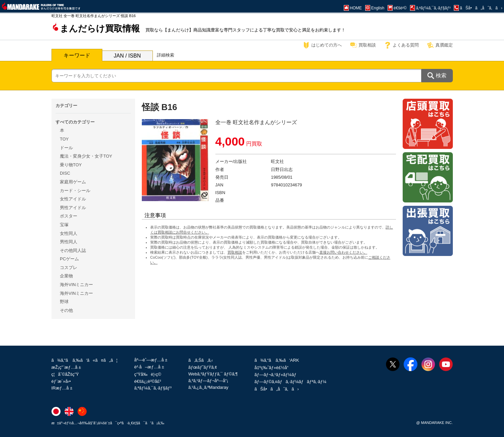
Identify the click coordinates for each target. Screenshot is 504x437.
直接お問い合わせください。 (343, 252)
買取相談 (367, 45)
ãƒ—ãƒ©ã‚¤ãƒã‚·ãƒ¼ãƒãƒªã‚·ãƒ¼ (290, 382)
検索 (441, 75)
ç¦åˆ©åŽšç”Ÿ (65, 374)
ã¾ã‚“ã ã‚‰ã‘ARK (277, 360)
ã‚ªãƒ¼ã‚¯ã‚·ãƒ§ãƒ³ (153, 388)
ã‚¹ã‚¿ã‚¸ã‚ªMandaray (208, 387)
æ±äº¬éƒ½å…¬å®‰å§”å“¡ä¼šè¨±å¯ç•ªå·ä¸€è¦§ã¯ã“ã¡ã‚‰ (108, 423)
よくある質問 (406, 45)
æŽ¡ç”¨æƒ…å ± (66, 367)
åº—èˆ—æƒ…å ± (151, 360)
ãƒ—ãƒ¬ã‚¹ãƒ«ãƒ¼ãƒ (276, 375)
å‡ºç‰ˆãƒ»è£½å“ (273, 368)
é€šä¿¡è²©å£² (147, 381)
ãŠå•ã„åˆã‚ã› (277, 389)
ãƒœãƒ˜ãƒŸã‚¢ (203, 367)
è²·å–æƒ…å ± (149, 367)
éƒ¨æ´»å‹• (61, 381)
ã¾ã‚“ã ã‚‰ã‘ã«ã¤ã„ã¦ (85, 360)
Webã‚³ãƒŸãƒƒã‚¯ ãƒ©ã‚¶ (213, 374)
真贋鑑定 (444, 45)
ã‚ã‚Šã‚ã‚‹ (200, 360)
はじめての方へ (327, 45)
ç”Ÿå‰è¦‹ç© (149, 374)
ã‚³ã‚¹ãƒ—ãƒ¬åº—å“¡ (208, 381)
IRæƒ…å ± (62, 388)
